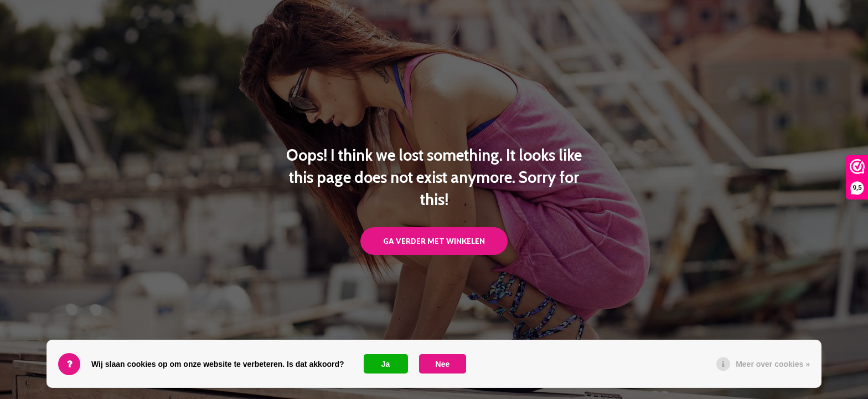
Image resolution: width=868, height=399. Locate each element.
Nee (443, 364)
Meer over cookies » (773, 364)
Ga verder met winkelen (434, 241)
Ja (386, 364)
